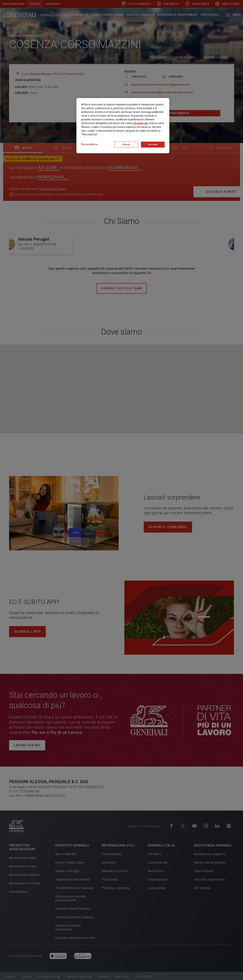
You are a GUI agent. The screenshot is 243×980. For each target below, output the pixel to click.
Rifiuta (126, 144)
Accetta (153, 144)
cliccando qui (140, 123)
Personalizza (89, 144)
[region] (123, 126)
